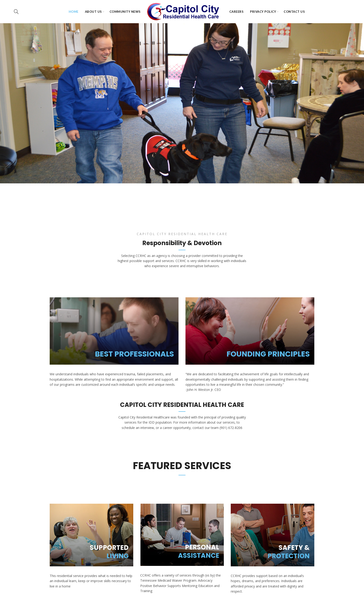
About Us (93, 12)
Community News (125, 12)
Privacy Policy (263, 12)
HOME (74, 12)
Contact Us (294, 12)
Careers (237, 12)
